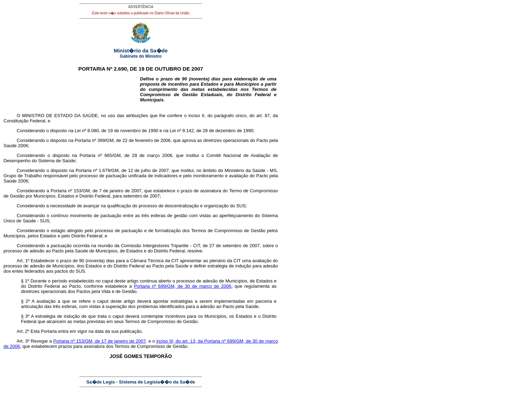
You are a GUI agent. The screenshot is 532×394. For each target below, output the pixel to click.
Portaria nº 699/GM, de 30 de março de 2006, (183, 286)
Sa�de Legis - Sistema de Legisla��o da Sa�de (141, 382)
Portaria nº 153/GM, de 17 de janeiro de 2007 (100, 341)
